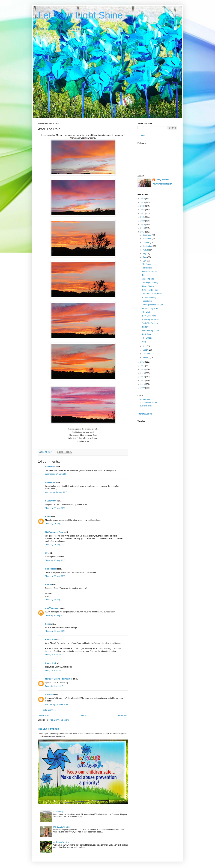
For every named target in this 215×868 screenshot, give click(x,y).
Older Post (123, 716)
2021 (143, 217)
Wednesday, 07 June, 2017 (57, 704)
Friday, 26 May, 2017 (54, 655)
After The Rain (148, 279)
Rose (47, 624)
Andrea (48, 585)
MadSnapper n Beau (54, 532)
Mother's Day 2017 (150, 308)
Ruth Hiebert (51, 569)
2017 (143, 232)
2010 (143, 384)
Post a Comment (49, 710)
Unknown (49, 695)
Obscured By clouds (151, 331)
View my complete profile (163, 184)
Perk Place (147, 334)
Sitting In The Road (150, 290)
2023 (143, 210)
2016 (143, 362)
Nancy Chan (51, 501)
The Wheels (147, 338)
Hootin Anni (51, 640)
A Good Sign (59, 812)
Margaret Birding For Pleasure (59, 679)
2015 (143, 366)
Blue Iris (146, 275)
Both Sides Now (149, 316)
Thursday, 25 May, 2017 (55, 508)
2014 (143, 369)
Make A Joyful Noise (62, 827)
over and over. (146, 406)
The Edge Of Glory (150, 283)
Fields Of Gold (148, 286)
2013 (143, 373)
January (146, 357)
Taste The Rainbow (150, 323)
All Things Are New (61, 842)
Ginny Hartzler (162, 180)
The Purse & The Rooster (153, 294)
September (148, 246)
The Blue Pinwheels (48, 729)
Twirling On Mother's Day (153, 305)
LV (46, 553)
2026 (143, 199)
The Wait (146, 312)
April (145, 346)
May (145, 261)
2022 (143, 213)
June (145, 257)
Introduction (145, 400)
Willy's (145, 342)
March (146, 350)
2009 (143, 388)
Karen (48, 516)
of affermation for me (149, 403)
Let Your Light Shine (80, 15)
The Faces (147, 264)
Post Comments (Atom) (59, 720)
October (146, 242)
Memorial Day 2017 (150, 271)
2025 (143, 202)
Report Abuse (145, 414)
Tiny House (147, 268)
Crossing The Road (150, 319)
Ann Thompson (52, 608)
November (147, 239)
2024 (143, 206)
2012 (143, 377)
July (145, 254)
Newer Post (44, 716)
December (147, 235)
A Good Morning (149, 297)
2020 (143, 221)
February (147, 354)
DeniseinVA (50, 467)
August (146, 250)
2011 (143, 380)
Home (84, 716)
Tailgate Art (147, 301)
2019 (143, 224)
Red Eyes (146, 327)
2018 (143, 228)
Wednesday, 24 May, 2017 (56, 474)
